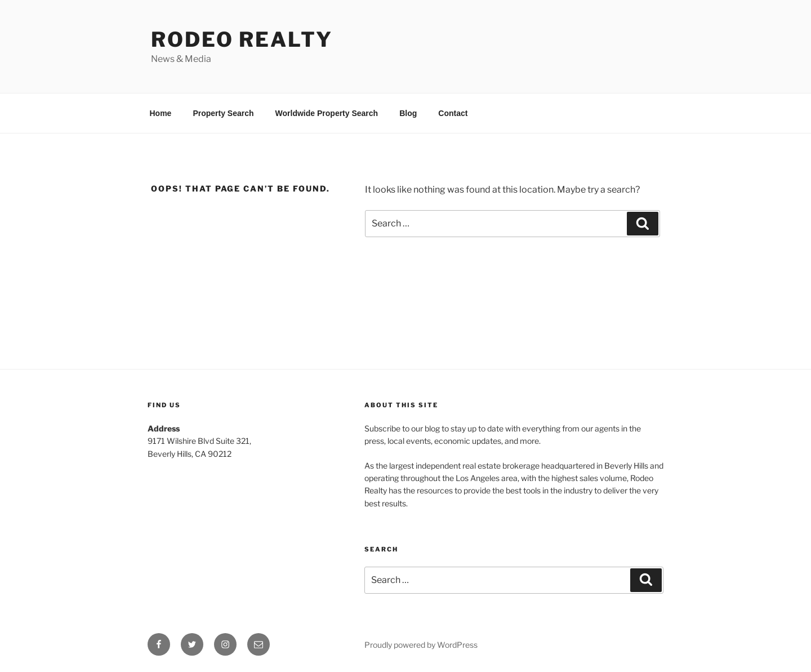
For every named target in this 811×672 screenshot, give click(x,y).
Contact (453, 113)
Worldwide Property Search (327, 113)
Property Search (223, 113)
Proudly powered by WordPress (421, 645)
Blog (408, 113)
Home (161, 113)
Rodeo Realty (242, 39)
